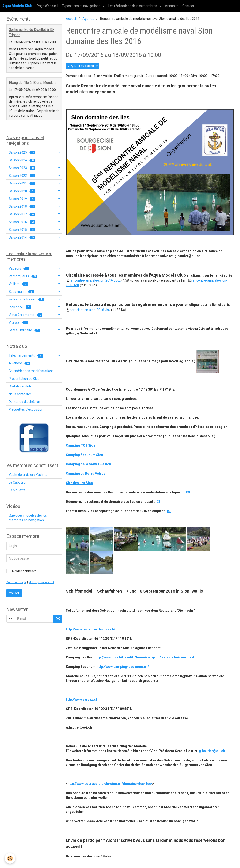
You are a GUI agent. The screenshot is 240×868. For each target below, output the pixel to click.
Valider (14, 593)
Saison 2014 (22, 237)
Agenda (88, 19)
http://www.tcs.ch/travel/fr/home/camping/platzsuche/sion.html (144, 657)
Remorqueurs (23, 276)
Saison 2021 (22, 183)
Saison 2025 (22, 153)
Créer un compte (16, 582)
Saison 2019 (22, 199)
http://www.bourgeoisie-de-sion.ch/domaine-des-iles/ (110, 784)
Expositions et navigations (81, 6)
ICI (188, 492)
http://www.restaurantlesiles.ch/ (90, 629)
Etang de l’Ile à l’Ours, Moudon (32, 83)
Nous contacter (20, 394)
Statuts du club (20, 386)
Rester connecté (21, 571)
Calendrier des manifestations (31, 371)
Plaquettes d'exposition (26, 409)
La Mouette (17, 490)
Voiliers (18, 284)
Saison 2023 (22, 168)
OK (58, 619)
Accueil (71, 19)
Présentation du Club (24, 379)
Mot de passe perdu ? (41, 582)
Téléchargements (26, 356)
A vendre (19, 363)
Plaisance (20, 307)
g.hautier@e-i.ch (212, 751)
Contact (188, 6)
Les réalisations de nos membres (133, 6)
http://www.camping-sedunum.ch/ (123, 667)
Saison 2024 (22, 160)
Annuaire (172, 6)
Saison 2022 (22, 176)
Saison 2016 (22, 222)
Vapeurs (19, 269)
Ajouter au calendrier (83, 66)
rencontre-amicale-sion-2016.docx (95, 280)
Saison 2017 (22, 214)
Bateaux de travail (26, 299)
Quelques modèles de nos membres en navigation (28, 518)
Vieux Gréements (26, 315)
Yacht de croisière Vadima (28, 475)
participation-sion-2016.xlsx (90, 310)
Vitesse (18, 323)
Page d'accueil (47, 6)
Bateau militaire (24, 330)
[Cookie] (10, 858)
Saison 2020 (22, 191)
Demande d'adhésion (24, 402)
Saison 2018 (22, 207)
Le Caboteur (18, 482)
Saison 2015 (22, 230)
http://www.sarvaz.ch (82, 699)
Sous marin (21, 292)
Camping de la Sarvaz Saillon (88, 464)
